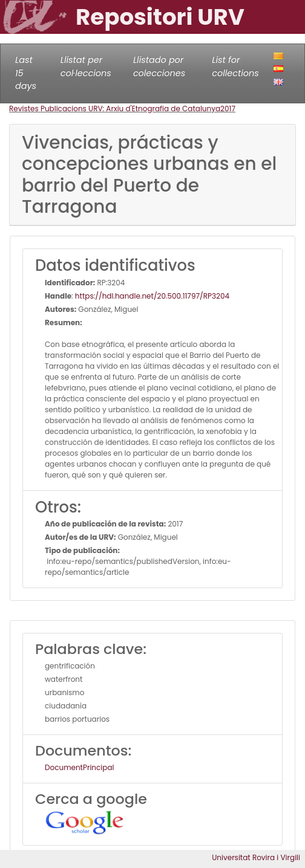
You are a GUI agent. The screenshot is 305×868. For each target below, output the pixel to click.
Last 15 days (26, 73)
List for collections (235, 66)
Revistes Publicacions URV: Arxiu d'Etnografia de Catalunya (115, 108)
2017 (228, 108)
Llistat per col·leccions (86, 66)
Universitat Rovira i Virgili (256, 857)
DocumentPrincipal (79, 767)
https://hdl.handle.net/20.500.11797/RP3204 (152, 296)
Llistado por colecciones (159, 66)
